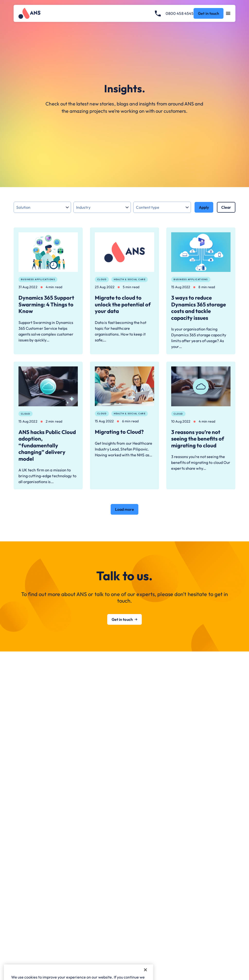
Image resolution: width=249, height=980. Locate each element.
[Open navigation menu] (228, 13)
